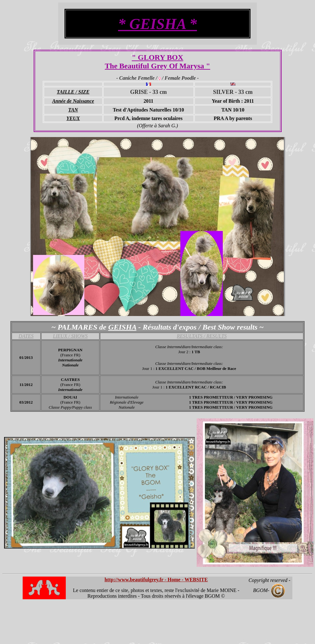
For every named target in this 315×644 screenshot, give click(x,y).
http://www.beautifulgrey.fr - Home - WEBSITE (156, 580)
